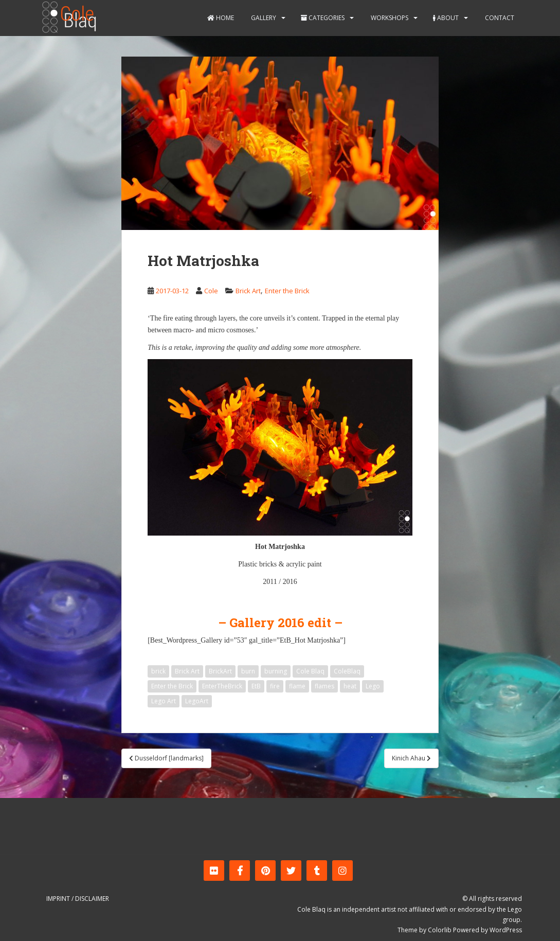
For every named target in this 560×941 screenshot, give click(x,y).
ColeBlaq (347, 671)
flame (297, 686)
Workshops (389, 18)
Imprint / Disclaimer (78, 899)
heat (350, 686)
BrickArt (220, 671)
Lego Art (164, 701)
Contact (499, 18)
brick (158, 671)
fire (275, 686)
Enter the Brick (287, 291)
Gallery (263, 18)
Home (221, 18)
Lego (373, 686)
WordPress (506, 930)
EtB (256, 686)
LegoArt (197, 701)
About (446, 18)
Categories (323, 18)
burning (276, 671)
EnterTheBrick (222, 686)
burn (248, 671)
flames (324, 686)
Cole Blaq (310, 671)
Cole (211, 291)
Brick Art (248, 291)
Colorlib (440, 930)
